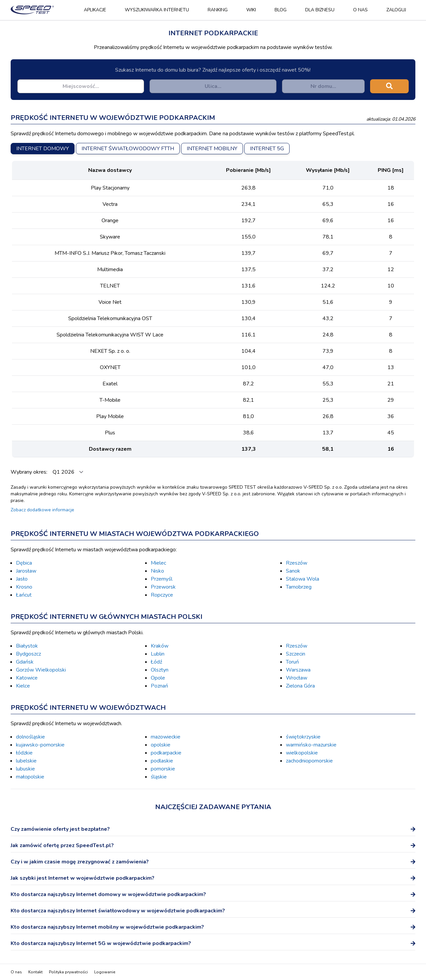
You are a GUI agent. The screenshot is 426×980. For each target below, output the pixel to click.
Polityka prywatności (68, 972)
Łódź (156, 662)
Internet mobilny (212, 149)
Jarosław (26, 571)
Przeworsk (163, 587)
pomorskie (163, 769)
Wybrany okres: (30, 472)
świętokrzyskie (303, 737)
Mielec (158, 563)
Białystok (27, 646)
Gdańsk (25, 662)
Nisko (157, 571)
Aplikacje (95, 10)
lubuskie (25, 769)
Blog (281, 10)
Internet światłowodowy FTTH (128, 149)
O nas (360, 10)
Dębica (24, 563)
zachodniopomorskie (309, 761)
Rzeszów (297, 563)
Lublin (158, 654)
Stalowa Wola (303, 579)
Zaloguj (396, 10)
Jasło (22, 579)
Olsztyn (160, 670)
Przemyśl (162, 579)
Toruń (292, 662)
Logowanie (105, 972)
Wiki (251, 10)
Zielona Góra (300, 686)
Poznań (159, 686)
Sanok (293, 571)
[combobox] (81, 86)
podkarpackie (166, 753)
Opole (158, 678)
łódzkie (24, 753)
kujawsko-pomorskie (40, 745)
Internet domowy (43, 149)
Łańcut (24, 595)
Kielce (23, 686)
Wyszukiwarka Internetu (157, 10)
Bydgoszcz (28, 654)
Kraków (160, 646)
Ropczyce (162, 595)
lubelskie (26, 761)
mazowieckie (166, 737)
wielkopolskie (302, 753)
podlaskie (162, 761)
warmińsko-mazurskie (311, 745)
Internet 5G (267, 149)
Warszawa (298, 670)
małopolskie (30, 777)
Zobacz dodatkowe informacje (42, 510)
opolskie (161, 745)
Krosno (24, 587)
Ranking (218, 10)
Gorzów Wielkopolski (41, 670)
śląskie (159, 777)
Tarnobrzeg (299, 587)
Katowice (27, 678)
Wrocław (297, 678)
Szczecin (296, 654)
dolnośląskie (30, 737)
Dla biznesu (320, 10)
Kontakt (35, 972)
